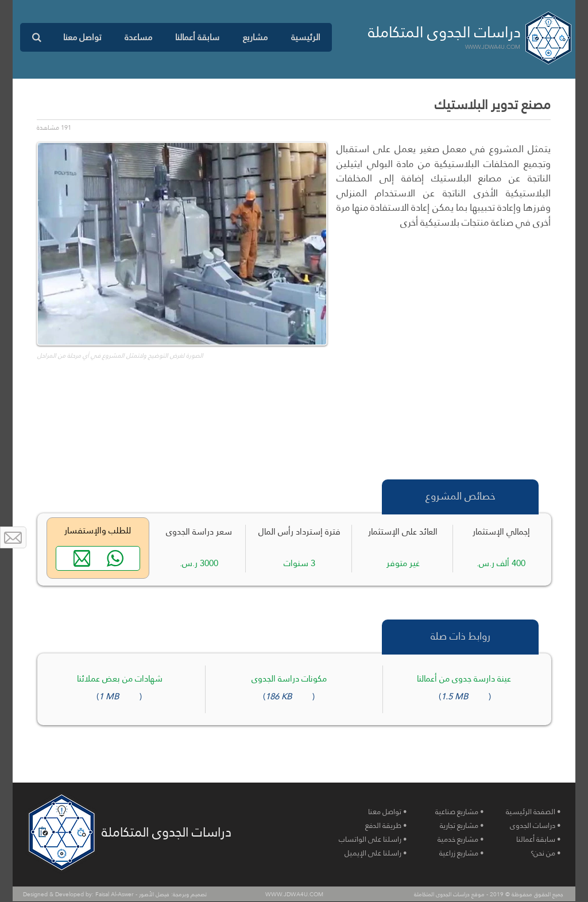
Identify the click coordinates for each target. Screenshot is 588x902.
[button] (255, 37)
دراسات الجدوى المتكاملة (444, 32)
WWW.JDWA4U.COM (493, 47)
